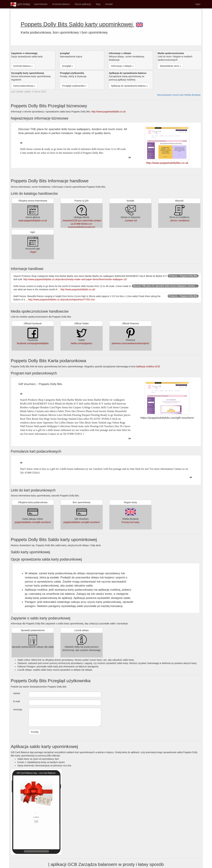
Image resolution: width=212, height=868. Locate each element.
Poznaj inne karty (130, 522)
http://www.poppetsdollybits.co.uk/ (78, 289)
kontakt (109, 4)
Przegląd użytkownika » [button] (74, 86)
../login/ (33, 252)
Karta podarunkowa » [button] (24, 86)
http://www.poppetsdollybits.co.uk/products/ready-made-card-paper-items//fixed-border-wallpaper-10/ (75, 279)
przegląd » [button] (67, 66)
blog (98, 4)
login (198, 4)
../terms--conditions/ (179, 221)
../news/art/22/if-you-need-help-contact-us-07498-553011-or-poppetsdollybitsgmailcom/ (82, 224)
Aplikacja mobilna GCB (148, 366)
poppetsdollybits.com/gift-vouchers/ (33, 522)
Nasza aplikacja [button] (83, 4)
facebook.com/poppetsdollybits (33, 343)
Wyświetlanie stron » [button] (170, 66)
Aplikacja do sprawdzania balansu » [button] (129, 86)
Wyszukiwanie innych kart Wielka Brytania (179, 95)
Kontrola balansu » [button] (23, 66)
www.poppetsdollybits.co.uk (33, 221)
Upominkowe (41, 4)
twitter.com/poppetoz (81, 343)
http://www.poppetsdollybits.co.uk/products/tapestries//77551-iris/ (62, 300)
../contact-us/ (130, 221)
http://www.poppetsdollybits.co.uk (108, 112)
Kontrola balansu (61, 4)
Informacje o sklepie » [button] (122, 66)
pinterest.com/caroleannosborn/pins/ (131, 343)
